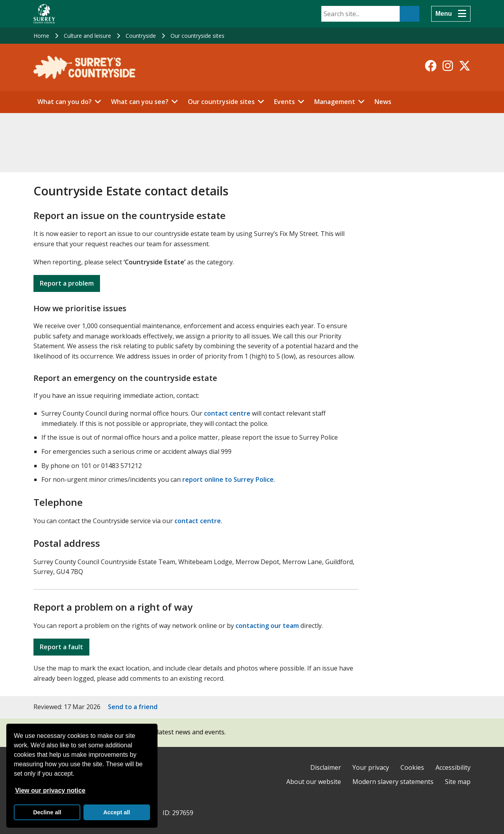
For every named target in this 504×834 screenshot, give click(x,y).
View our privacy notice (50, 790)
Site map (458, 782)
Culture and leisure (87, 36)
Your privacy (371, 767)
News (383, 102)
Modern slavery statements (393, 782)
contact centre (227, 413)
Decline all (47, 812)
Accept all (117, 812)
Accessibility (453, 767)
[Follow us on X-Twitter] (465, 66)
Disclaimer (326, 767)
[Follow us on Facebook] (431, 66)
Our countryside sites (197, 36)
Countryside (141, 36)
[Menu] (451, 14)
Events (284, 102)
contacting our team (267, 626)
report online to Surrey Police (228, 479)
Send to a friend (133, 707)
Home (41, 36)
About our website (314, 782)
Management (335, 102)
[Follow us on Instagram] (448, 66)
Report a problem (67, 283)
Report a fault (61, 647)
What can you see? (140, 102)
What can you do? (65, 102)
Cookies (412, 767)
